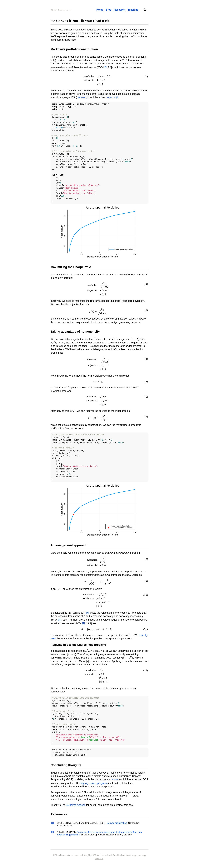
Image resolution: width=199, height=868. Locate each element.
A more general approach (69, 545)
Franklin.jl (117, 855)
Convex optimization (117, 823)
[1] (106, 67)
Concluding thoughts (66, 765)
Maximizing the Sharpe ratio (71, 267)
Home (100, 10)
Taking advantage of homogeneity (75, 331)
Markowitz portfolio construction (74, 49)
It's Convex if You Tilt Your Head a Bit (80, 21)
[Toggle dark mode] (145, 10)
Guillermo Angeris (76, 805)
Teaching (133, 10)
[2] (87, 612)
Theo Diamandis (61, 10)
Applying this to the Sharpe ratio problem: (78, 645)
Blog (109, 10)
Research (119, 10)
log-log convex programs (94, 783)
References (59, 814)
